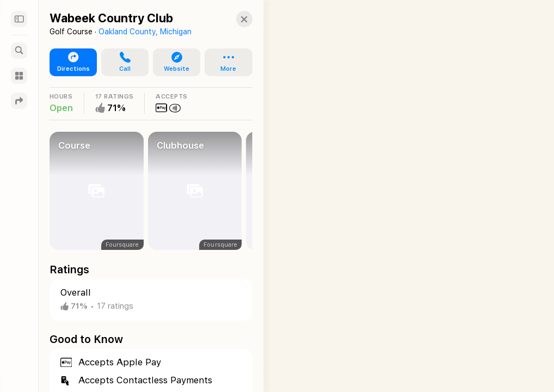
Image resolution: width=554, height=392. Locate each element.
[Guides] (19, 76)
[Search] (19, 51)
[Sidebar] (19, 19)
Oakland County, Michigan (145, 32)
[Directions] (19, 101)
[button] (233, 19)
